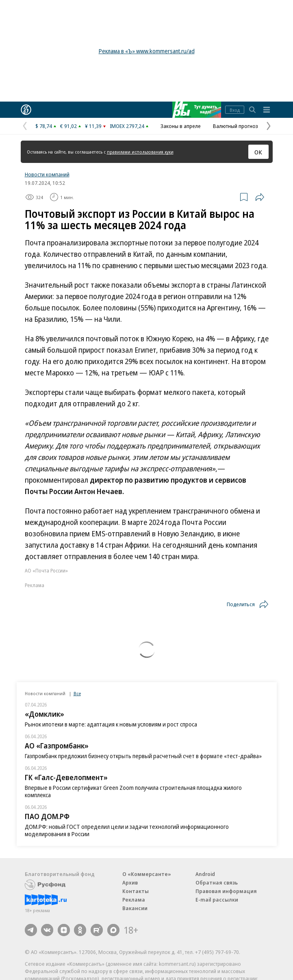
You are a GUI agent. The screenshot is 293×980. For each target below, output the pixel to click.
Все (77, 693)
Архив (130, 882)
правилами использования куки (140, 152)
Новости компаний (47, 174)
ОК (258, 152)
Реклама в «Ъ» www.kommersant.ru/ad (147, 51)
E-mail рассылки (217, 900)
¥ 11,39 (93, 126)
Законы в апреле (181, 126)
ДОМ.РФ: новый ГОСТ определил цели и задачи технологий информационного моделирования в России (127, 830)
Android (205, 874)
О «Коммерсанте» (147, 874)
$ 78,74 (44, 126)
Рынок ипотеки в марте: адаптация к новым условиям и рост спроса (111, 724)
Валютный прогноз (235, 126)
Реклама (134, 900)
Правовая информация (226, 891)
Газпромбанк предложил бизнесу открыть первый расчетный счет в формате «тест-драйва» (143, 756)
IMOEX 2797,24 (127, 126)
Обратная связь (217, 882)
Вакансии (135, 908)
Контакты (136, 891)
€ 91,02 (68, 126)
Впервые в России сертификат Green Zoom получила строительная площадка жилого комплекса (133, 791)
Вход (235, 110)
